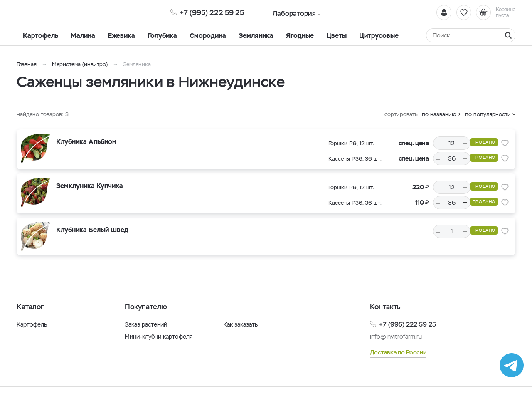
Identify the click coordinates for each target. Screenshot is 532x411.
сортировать (401, 114)
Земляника (256, 36)
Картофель (41, 36)
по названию (439, 114)
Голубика (162, 36)
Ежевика (121, 36)
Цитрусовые (379, 36)
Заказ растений (146, 324)
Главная (27, 64)
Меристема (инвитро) (81, 64)
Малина (83, 36)
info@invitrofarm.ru (396, 337)
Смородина (208, 36)
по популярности (488, 114)
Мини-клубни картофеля (159, 337)
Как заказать (240, 324)
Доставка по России (398, 352)
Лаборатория (288, 12)
